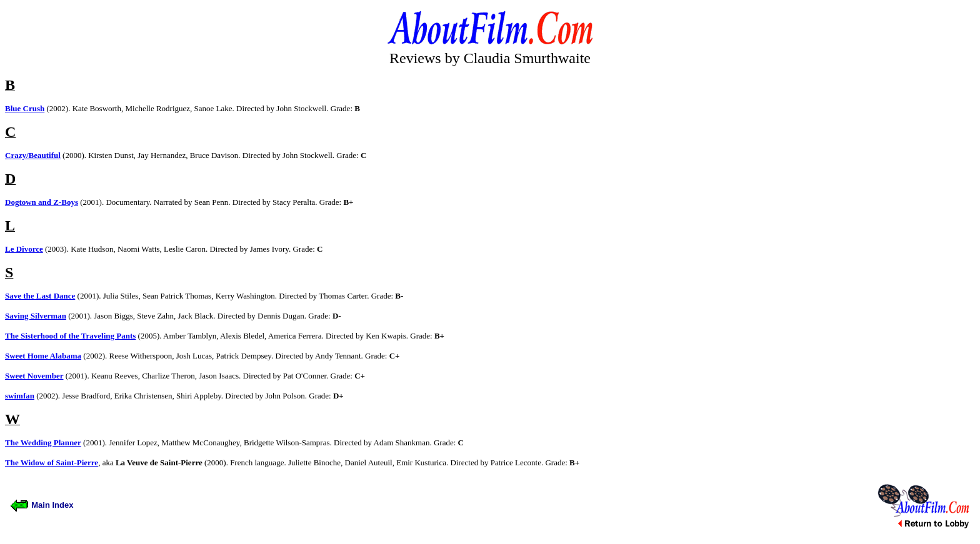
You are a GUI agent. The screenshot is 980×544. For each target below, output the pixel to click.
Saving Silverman (36, 316)
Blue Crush (25, 108)
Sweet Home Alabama (43, 356)
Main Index (42, 505)
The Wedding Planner (43, 443)
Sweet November (34, 376)
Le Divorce (24, 249)
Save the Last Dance (40, 296)
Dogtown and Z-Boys (42, 202)
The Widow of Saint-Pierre (52, 462)
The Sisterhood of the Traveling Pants (70, 336)
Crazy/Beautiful (33, 155)
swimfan (20, 396)
